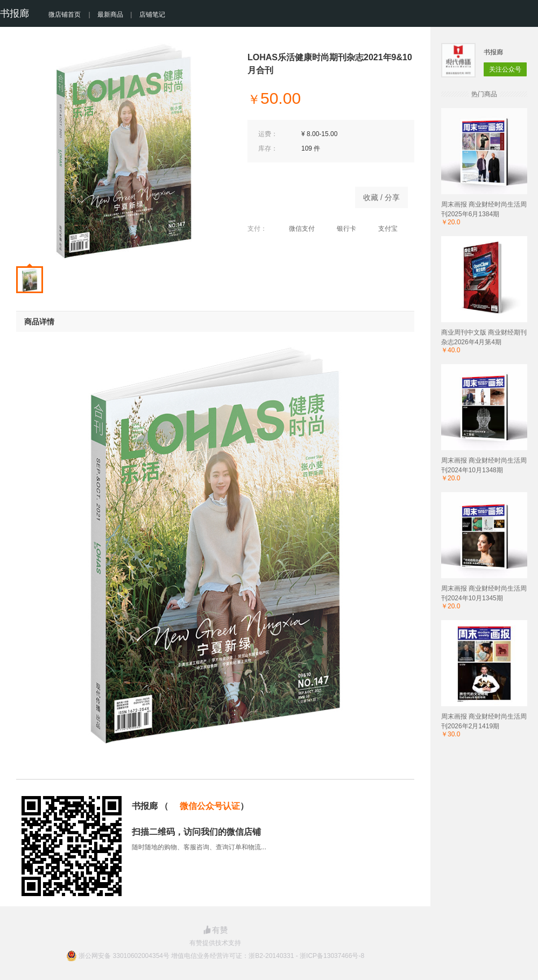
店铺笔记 (152, 15)
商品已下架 (296, 195)
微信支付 (296, 229)
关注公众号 (505, 69)
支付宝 (382, 229)
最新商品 (110, 15)
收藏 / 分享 (381, 197)
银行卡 (341, 229)
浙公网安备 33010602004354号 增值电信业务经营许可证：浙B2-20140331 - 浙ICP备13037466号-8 (221, 956)
